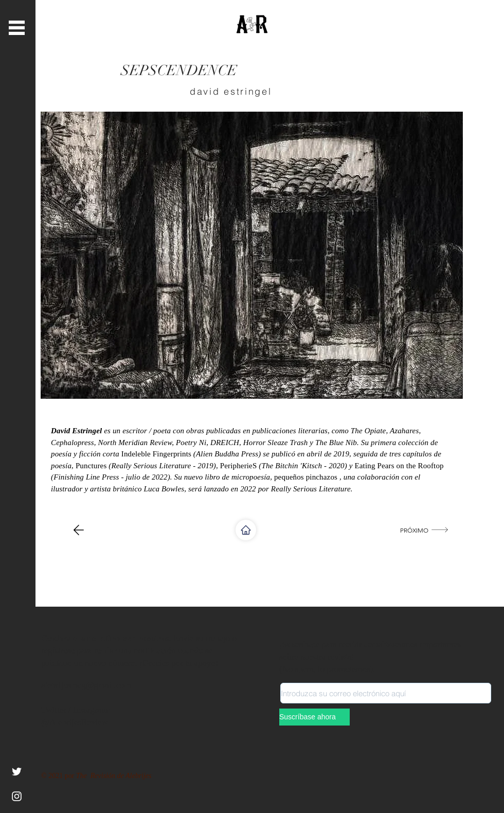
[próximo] (425, 530)
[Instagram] (17, 796)
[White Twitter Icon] (17, 772)
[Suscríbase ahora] (314, 717)
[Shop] (246, 530)
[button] (17, 28)
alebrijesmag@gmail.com (86, 685)
